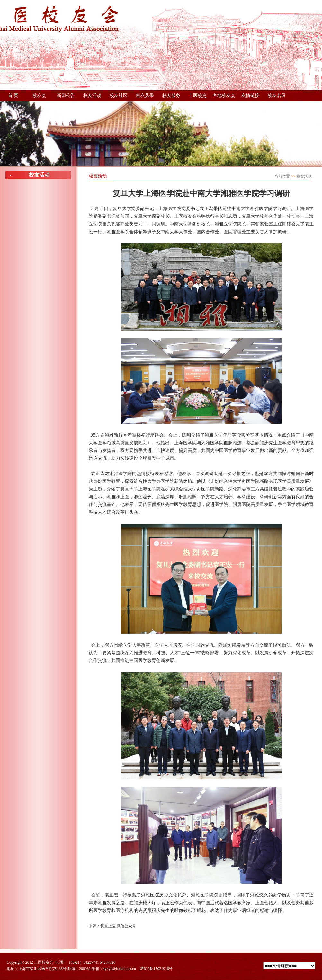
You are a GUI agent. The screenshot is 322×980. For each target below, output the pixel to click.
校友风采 (145, 96)
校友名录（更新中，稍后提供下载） (277, 97)
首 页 (13, 96)
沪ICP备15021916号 (156, 969)
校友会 (40, 96)
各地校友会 (224, 96)
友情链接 (250, 96)
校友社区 (119, 96)
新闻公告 (66, 96)
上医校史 (198, 96)
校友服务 (171, 96)
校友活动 (92, 96)
